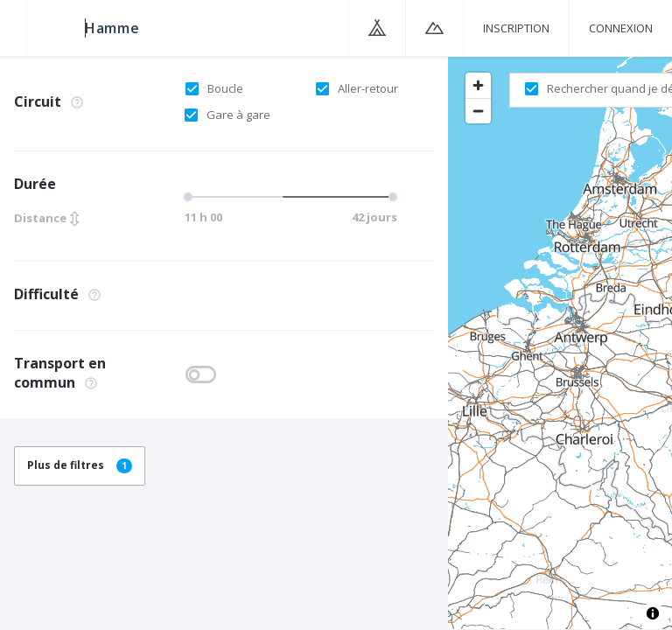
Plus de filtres (80, 465)
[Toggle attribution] (653, 613)
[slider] (289, 197)
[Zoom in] (478, 85)
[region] (560, 342)
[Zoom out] (478, 111)
